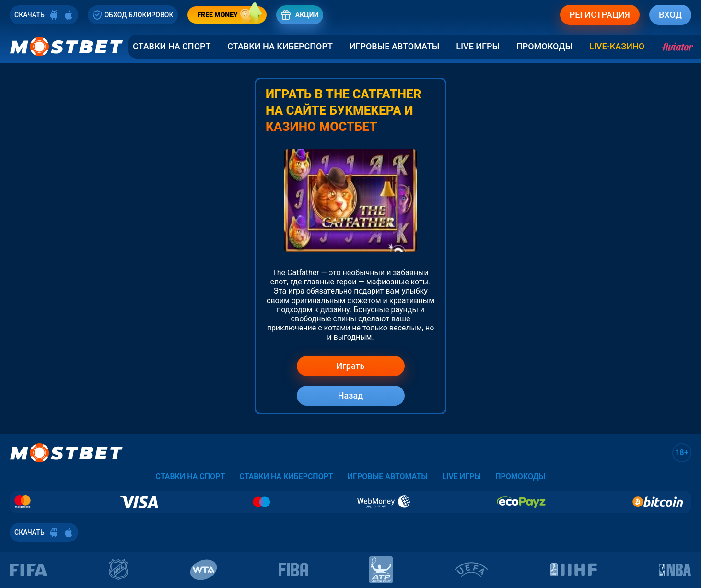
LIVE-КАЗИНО (617, 47)
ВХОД (670, 15)
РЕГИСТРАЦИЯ (600, 15)
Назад (351, 395)
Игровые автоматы (395, 47)
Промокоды (544, 47)
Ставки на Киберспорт (280, 47)
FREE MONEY (232, 15)
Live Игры (478, 47)
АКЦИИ (300, 15)
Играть (351, 366)
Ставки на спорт (172, 47)
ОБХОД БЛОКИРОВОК (133, 15)
